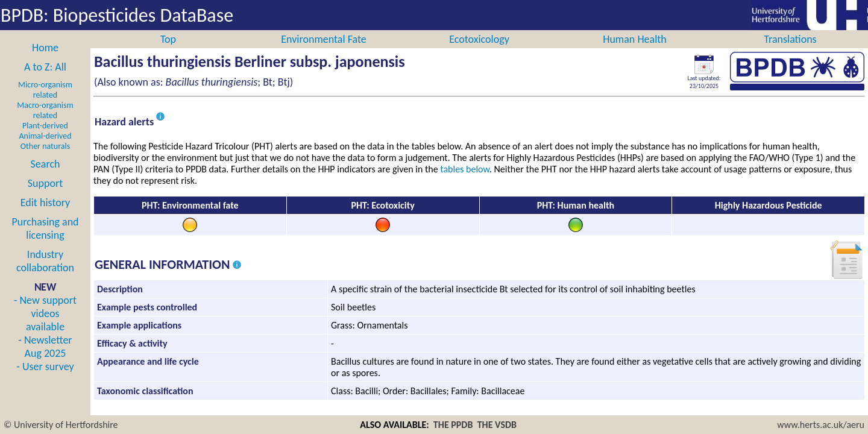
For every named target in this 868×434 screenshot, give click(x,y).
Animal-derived (46, 149)
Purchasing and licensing (45, 242)
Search (46, 177)
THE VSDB (497, 425)
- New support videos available (45, 327)
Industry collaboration (45, 274)
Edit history (46, 216)
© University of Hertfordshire (61, 425)
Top (168, 52)
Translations (790, 52)
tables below (465, 182)
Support (45, 197)
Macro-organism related (45, 124)
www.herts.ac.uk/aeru (821, 425)
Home (45, 61)
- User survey (45, 380)
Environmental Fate (323, 52)
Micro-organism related (45, 103)
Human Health (635, 52)
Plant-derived (45, 139)
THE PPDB (453, 425)
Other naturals (45, 159)
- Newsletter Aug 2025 (45, 360)
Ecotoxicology (479, 52)
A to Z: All (45, 80)
